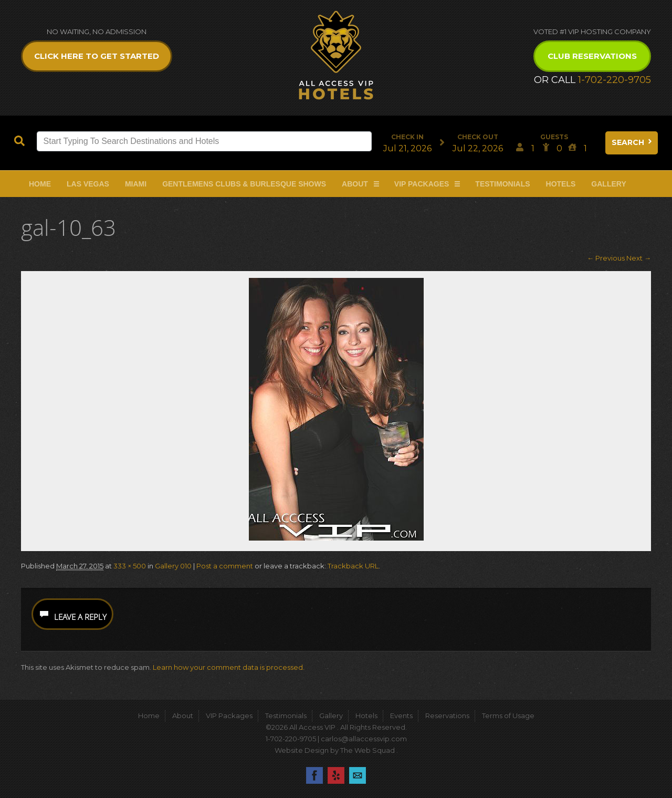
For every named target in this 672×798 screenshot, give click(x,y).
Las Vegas (88, 184)
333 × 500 (130, 566)
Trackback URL (353, 566)
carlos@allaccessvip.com (364, 739)
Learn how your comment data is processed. (229, 667)
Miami (136, 184)
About (355, 184)
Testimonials (502, 184)
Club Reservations (592, 56)
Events (401, 716)
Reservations (447, 716)
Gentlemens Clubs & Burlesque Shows (244, 184)
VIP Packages (422, 184)
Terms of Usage (508, 716)
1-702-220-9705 (615, 80)
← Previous (606, 258)
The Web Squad (368, 750)
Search (633, 142)
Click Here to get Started (97, 56)
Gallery (608, 184)
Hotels (561, 184)
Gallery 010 (173, 566)
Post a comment (225, 566)
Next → (639, 258)
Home (40, 184)
